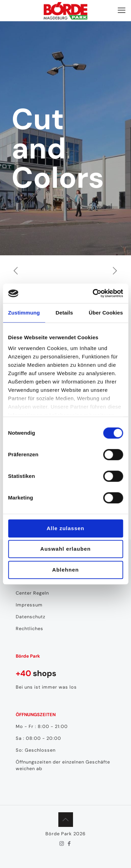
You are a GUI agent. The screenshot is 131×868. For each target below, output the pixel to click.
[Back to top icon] (66, 820)
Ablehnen (65, 570)
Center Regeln (32, 593)
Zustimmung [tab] (24, 313)
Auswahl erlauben (65, 549)
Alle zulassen (65, 528)
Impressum (29, 605)
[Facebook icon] (69, 844)
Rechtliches (30, 629)
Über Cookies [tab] (106, 313)
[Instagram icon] (62, 844)
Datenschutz (31, 617)
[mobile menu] (122, 10)
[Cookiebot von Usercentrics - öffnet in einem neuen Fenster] (93, 293)
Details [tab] (64, 313)
